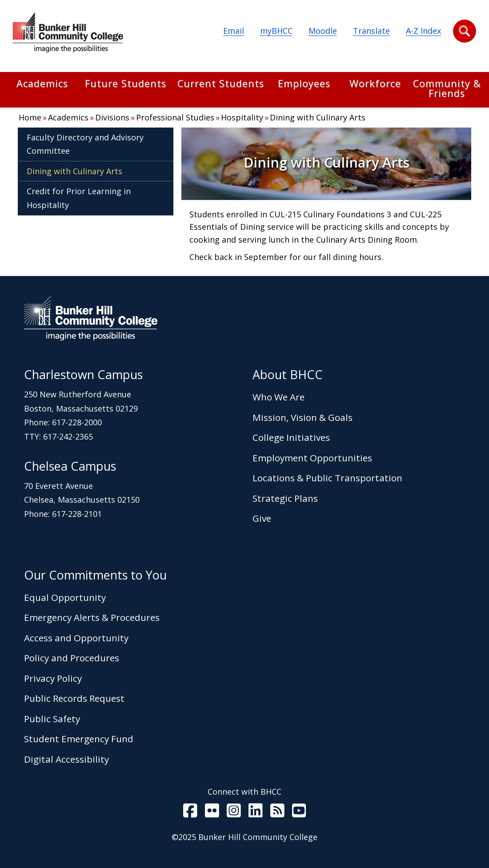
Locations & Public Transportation (327, 478)
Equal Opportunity (65, 597)
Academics (42, 84)
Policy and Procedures (72, 658)
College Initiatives (291, 437)
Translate (371, 31)
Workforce (375, 84)
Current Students (221, 84)
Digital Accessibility (66, 759)
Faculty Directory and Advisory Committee (85, 144)
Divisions (112, 117)
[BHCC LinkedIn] (256, 812)
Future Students (126, 84)
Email (234, 31)
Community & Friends (447, 89)
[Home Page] (68, 34)
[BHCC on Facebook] (190, 812)
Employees (304, 84)
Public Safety (52, 719)
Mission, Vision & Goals (303, 417)
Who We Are (279, 397)
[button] (465, 31)
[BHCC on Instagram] (234, 812)
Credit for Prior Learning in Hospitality (79, 198)
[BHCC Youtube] (299, 812)
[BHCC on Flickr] (212, 812)
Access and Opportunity (76, 638)
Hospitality (242, 117)
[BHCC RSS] (277, 812)
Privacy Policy (53, 678)
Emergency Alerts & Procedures (92, 617)
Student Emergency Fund (79, 739)
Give (262, 518)
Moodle (323, 31)
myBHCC (276, 31)
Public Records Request (74, 698)
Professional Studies (175, 117)
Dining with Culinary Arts (318, 117)
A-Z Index (423, 31)
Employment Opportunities (312, 458)
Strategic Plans (285, 498)
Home (30, 117)
